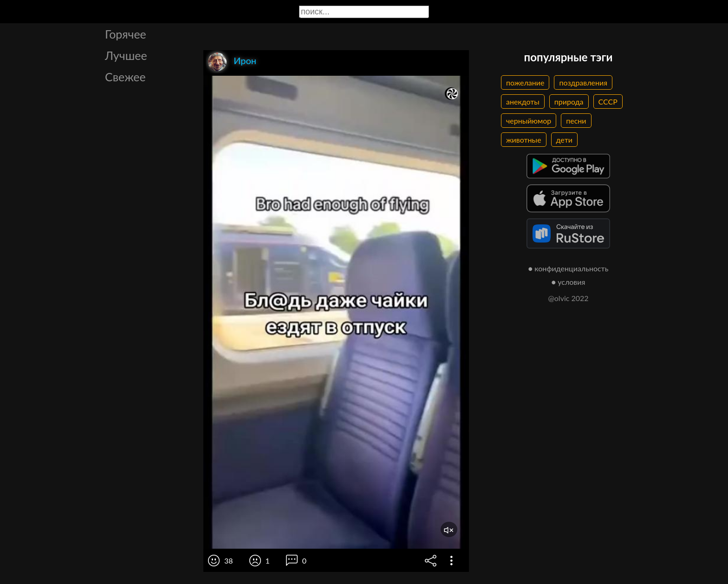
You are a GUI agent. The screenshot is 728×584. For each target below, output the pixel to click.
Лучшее (126, 55)
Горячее (126, 34)
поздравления (583, 82)
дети (564, 140)
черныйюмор (529, 121)
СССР (608, 102)
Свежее (125, 77)
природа (569, 102)
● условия (569, 282)
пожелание (525, 82)
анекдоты (523, 102)
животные (524, 140)
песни (576, 121)
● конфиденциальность (569, 268)
